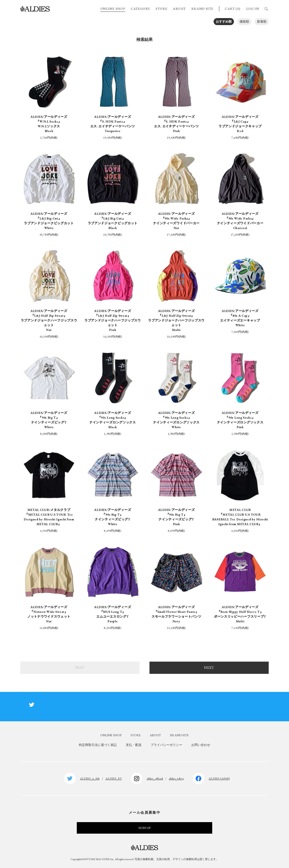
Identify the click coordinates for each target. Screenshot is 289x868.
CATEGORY (140, 9)
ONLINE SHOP (113, 9)
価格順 (244, 21)
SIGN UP (144, 828)
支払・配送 (134, 745)
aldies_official (155, 778)
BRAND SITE (202, 9)
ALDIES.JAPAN (219, 778)
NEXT (209, 668)
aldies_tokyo (176, 778)
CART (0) (233, 9)
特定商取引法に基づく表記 (98, 745)
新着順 (262, 21)
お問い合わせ (201, 745)
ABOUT (179, 9)
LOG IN (253, 9)
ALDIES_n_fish (90, 778)
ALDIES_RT (114, 778)
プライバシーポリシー (166, 745)
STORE (161, 9)
